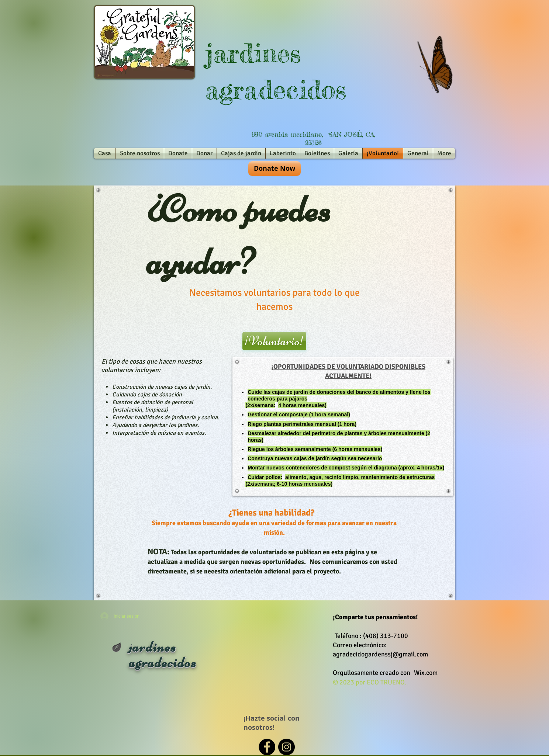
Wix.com (426, 673)
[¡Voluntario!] (274, 341)
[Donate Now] (274, 169)
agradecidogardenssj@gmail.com (380, 654)
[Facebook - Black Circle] (267, 747)
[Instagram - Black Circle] (286, 747)
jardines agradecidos (163, 655)
